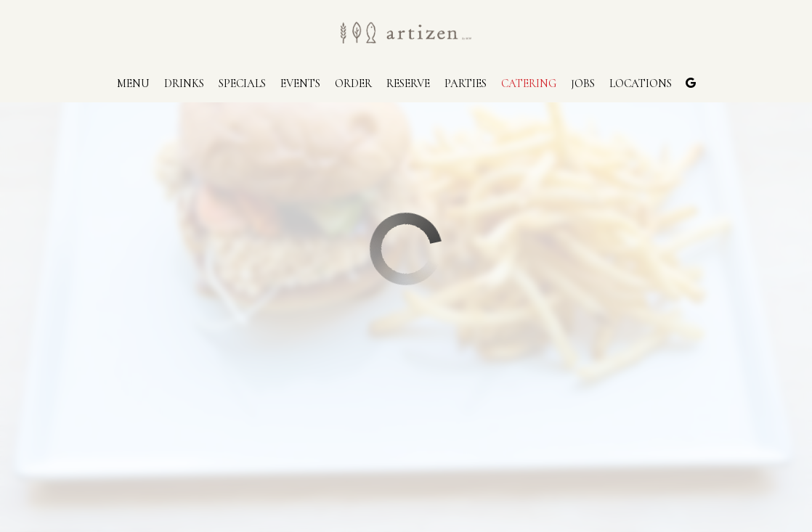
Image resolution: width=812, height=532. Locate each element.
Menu (133, 83)
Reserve (408, 83)
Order (353, 83)
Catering (529, 83)
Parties (466, 83)
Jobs (583, 83)
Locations (641, 83)
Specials (242, 83)
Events (300, 83)
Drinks (184, 83)
